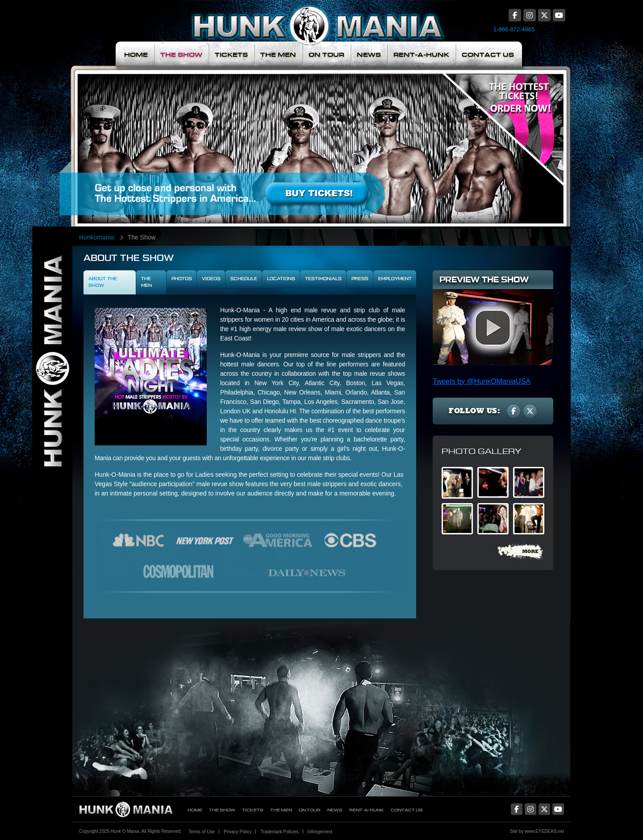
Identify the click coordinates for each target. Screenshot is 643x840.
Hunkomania (97, 237)
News (369, 55)
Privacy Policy (238, 832)
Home (136, 55)
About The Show (103, 282)
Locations (281, 279)
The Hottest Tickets (508, 140)
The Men (278, 55)
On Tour (326, 55)
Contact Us (488, 55)
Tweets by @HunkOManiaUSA (482, 381)
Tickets (231, 55)
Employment (395, 279)
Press (360, 279)
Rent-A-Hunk (421, 55)
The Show (181, 55)
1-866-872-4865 (514, 29)
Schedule (244, 279)
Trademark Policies (279, 832)
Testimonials (323, 279)
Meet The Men (257, 140)
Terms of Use (202, 832)
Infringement (320, 832)
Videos (211, 279)
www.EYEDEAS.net (544, 831)
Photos (182, 279)
